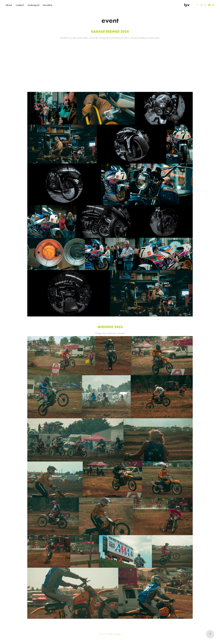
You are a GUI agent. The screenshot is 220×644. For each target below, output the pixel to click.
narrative (47, 5)
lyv (187, 5)
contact (20, 5)
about (9, 5)
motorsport (33, 5)
